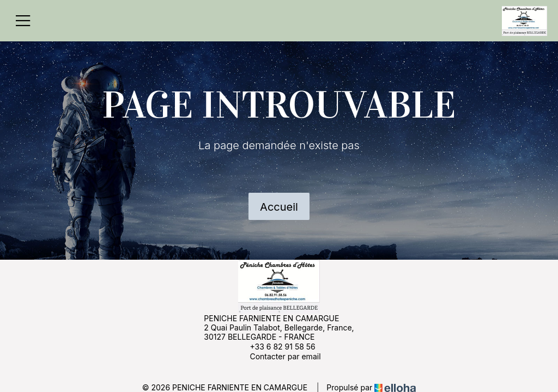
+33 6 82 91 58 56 (276, 346)
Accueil (279, 207)
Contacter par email (279, 356)
